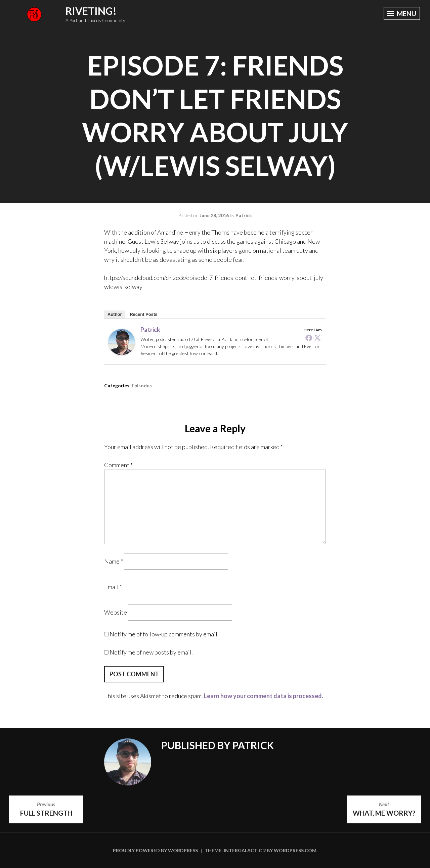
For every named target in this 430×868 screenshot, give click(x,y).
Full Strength (46, 809)
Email (113, 587)
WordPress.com (295, 850)
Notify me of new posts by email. (151, 652)
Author (115, 314)
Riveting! (91, 11)
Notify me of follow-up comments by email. (164, 634)
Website (116, 612)
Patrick (244, 215)
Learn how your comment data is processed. (264, 696)
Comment (118, 465)
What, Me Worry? (384, 809)
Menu (401, 14)
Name (114, 561)
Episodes (142, 385)
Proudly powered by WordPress (155, 850)
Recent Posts (143, 314)
